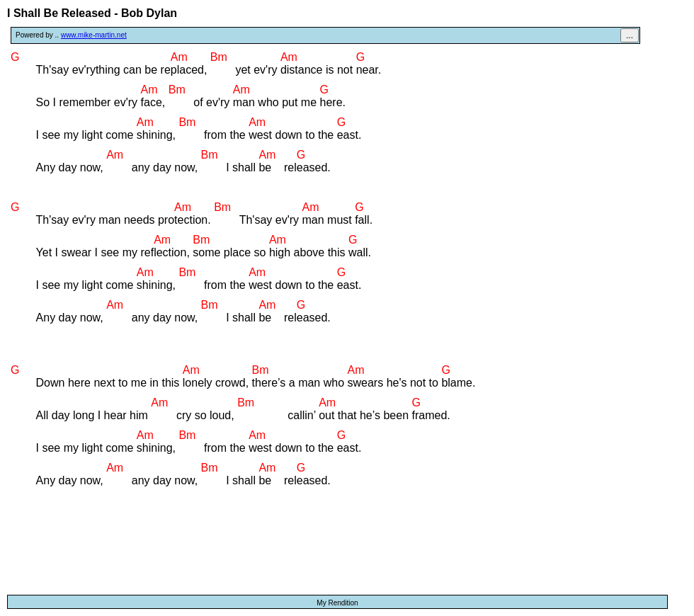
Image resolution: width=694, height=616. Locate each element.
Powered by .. (71, 35)
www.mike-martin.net (94, 35)
